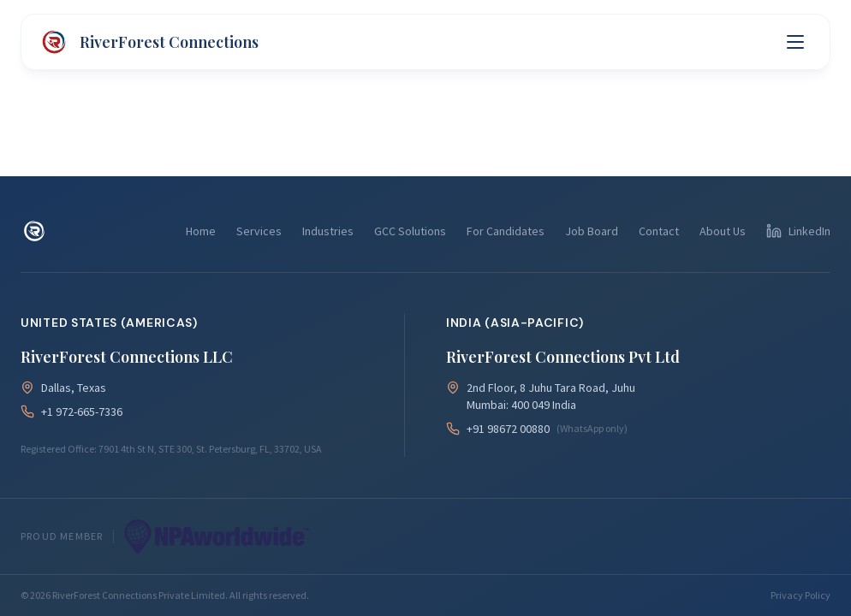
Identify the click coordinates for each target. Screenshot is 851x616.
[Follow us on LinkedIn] (798, 231)
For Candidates (506, 231)
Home (201, 231)
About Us (723, 231)
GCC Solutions (410, 231)
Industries (328, 231)
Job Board (592, 231)
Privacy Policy (800, 595)
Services (259, 231)
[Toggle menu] (795, 42)
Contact (659, 231)
